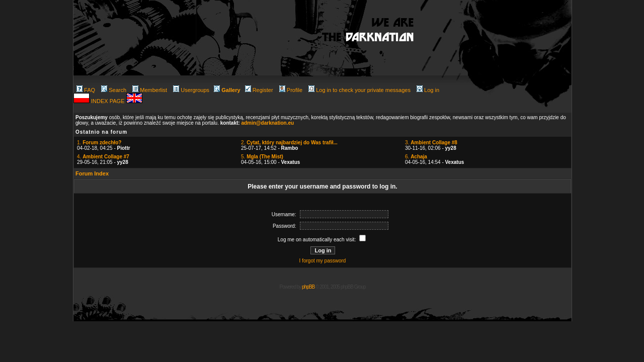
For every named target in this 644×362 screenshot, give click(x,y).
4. (103, 157)
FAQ (86, 90)
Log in (428, 90)
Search (114, 90)
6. (416, 157)
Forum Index (92, 173)
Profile (291, 90)
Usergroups (191, 90)
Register (259, 90)
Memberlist (150, 90)
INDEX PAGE (108, 101)
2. (289, 143)
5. (262, 157)
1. (99, 143)
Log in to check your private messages (359, 90)
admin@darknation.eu (267, 123)
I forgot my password (323, 261)
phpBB (308, 287)
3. (431, 143)
